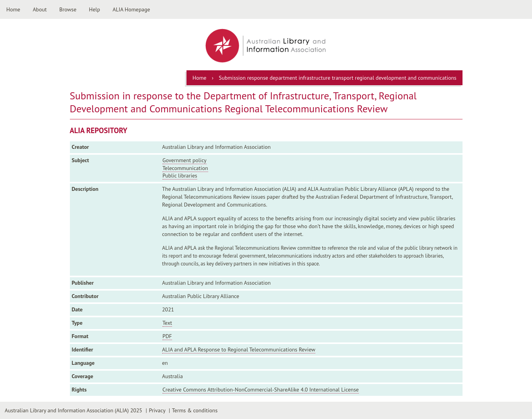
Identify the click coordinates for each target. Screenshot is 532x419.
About (40, 9)
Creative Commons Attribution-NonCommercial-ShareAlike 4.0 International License (261, 390)
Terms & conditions (195, 410)
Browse (68, 9)
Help (95, 9)
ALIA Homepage (131, 9)
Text (167, 323)
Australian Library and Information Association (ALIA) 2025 (73, 410)
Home (13, 9)
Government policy (185, 160)
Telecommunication (185, 168)
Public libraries (180, 176)
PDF (167, 336)
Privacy (157, 410)
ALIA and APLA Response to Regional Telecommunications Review (239, 349)
